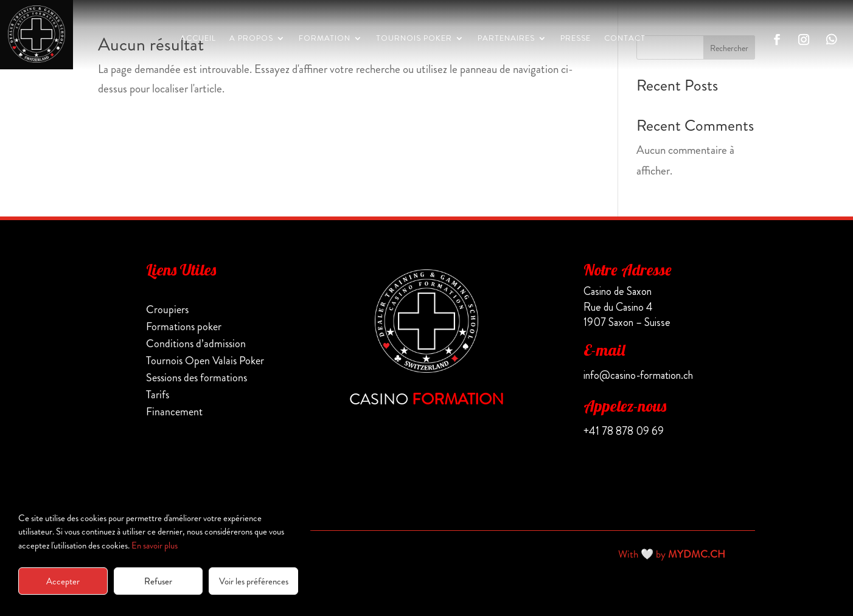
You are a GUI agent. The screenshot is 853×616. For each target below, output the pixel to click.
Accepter (63, 581)
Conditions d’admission (196, 344)
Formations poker (184, 327)
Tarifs (158, 395)
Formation (325, 39)
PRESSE (576, 39)
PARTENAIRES (506, 39)
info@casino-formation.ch (638, 375)
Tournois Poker (414, 39)
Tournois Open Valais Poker (205, 361)
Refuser (158, 581)
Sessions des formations (197, 378)
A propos (251, 39)
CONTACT (625, 39)
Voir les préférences (254, 581)
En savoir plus (155, 545)
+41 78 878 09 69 (624, 431)
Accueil (198, 39)
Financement (174, 412)
